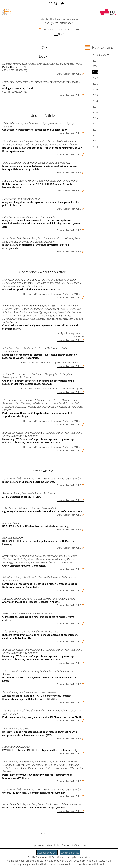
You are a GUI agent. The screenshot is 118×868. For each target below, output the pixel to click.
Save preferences (70, 853)
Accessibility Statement (74, 845)
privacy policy (21, 864)
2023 (77, 29)
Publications (66, 29)
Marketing (84, 857)
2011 (95, 141)
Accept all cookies (47, 853)
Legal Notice (38, 845)
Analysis (70, 857)
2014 (95, 124)
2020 (95, 89)
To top (43, 833)
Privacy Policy (53, 845)
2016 (95, 112)
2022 (95, 78)
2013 (95, 130)
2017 (95, 107)
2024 (95, 66)
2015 (95, 118)
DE (50, 4)
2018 (95, 101)
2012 (95, 135)
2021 (95, 84)
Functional (56, 857)
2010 (95, 147)
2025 (95, 61)
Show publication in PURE (69, 74)
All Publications (101, 55)
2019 (95, 95)
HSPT (43, 29)
